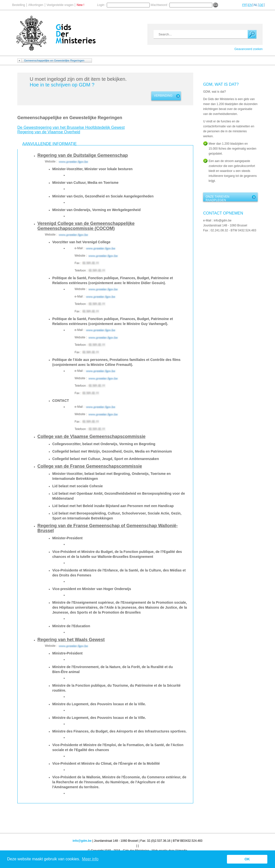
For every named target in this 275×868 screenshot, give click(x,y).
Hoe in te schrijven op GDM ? (62, 85)
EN (250, 5)
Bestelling (19, 5)
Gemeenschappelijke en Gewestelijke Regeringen (54, 60)
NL (256, 5)
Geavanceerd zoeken (248, 49)
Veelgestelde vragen (60, 5)
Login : (102, 5)
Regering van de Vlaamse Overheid (49, 132)
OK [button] (247, 859)
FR (244, 5)
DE (261, 5)
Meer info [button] (90, 859)
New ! (80, 5)
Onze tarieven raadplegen (218, 198)
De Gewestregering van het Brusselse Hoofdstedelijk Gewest (71, 127)
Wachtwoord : (160, 5)
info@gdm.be (82, 841)
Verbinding (163, 96)
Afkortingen (36, 5)
